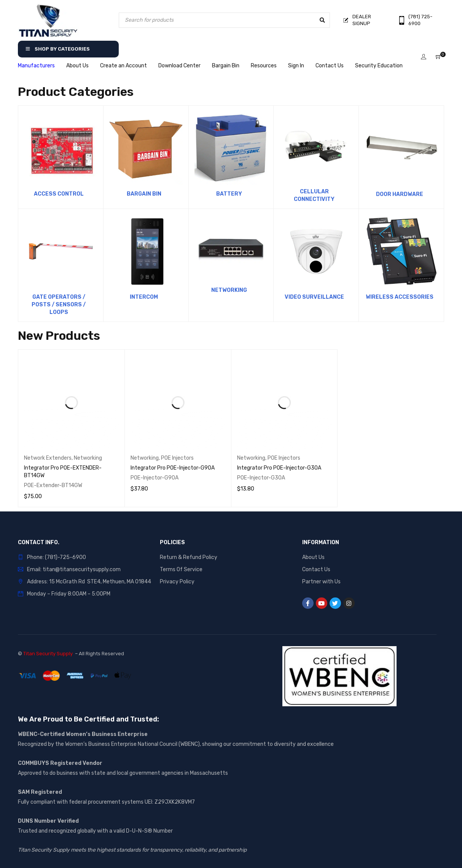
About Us (77, 66)
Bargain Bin (226, 66)
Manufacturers (36, 66)
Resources (264, 66)
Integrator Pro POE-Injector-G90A (173, 468)
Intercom (144, 297)
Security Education (379, 66)
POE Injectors (177, 458)
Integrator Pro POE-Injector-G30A (279, 468)
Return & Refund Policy (189, 557)
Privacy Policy (177, 582)
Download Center (179, 66)
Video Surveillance (314, 297)
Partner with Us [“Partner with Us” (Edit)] (321, 582)
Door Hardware (400, 194)
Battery (229, 194)
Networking (229, 290)
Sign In (296, 66)
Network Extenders (48, 458)
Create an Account (123, 66)
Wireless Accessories (400, 297)
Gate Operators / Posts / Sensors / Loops (59, 305)
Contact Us (330, 66)
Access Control (59, 194)
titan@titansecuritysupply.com (82, 569)
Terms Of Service (181, 569)
